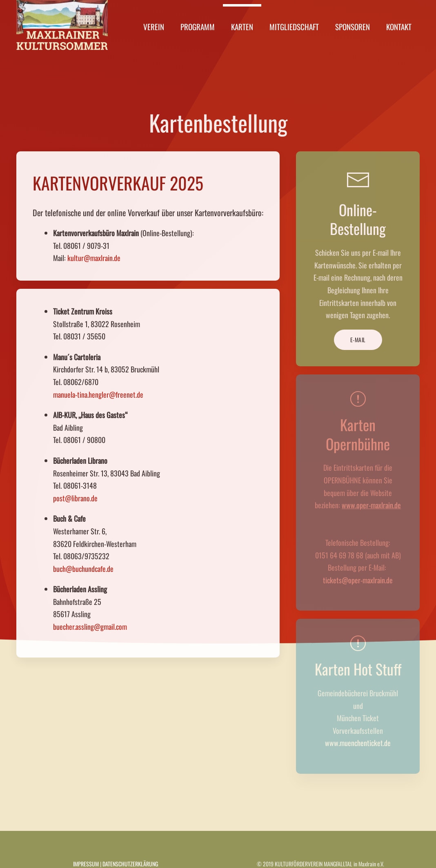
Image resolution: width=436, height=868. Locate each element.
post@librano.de (75, 498)
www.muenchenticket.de (358, 743)
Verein (154, 27)
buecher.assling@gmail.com (90, 627)
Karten (242, 27)
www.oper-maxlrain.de (371, 505)
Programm (198, 27)
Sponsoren (353, 27)
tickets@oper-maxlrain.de (358, 580)
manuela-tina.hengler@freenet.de (98, 394)
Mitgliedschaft (294, 27)
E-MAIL (358, 340)
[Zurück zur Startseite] (62, 27)
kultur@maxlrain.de (94, 258)
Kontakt (399, 27)
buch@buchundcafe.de (83, 569)
